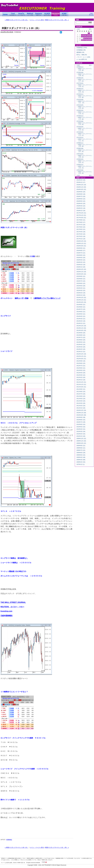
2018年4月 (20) (81, 204)
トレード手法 (30, 14)
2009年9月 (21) (81, 446)
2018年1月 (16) (81, 211)
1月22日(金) (80, 100)
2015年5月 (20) (81, 286)
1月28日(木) (80, 78)
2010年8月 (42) (81, 420)
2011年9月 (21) (81, 389)
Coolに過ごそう (13, 14)
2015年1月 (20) (81, 295)
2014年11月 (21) (81, 300)
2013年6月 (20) (81, 340)
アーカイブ (82, 178)
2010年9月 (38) (81, 417)
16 (91, 37)
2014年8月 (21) (81, 307)
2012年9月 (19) (81, 361)
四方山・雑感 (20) (82, 55)
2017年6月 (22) (81, 227)
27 (84, 40)
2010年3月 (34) (81, 431)
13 (84, 37)
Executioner (56, 14)
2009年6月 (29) (81, 453)
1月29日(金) (80, 72)
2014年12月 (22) (81, 298)
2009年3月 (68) (81, 460)
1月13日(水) (80, 132)
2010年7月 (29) (81, 422)
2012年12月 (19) (81, 354)
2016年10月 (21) (81, 246)
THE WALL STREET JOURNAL (13, 602)
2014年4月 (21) (81, 316)
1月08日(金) (80, 148)
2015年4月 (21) (81, 288)
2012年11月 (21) (81, 356)
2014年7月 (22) (81, 309)
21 (87, 38)
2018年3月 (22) (81, 206)
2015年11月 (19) (81, 272)
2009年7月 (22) (81, 450)
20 (84, 38)
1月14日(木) (80, 127)
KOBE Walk (64, 14)
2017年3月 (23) (81, 234)
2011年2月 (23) (81, 406)
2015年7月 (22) (81, 281)
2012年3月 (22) (81, 375)
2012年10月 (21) (81, 359)
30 (91, 40)
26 (82, 40)
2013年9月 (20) (81, 333)
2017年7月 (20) (81, 225)
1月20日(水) (80, 110)
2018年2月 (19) (81, 208)
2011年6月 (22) (81, 396)
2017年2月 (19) (81, 236)
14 (87, 37)
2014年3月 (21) (81, 319)
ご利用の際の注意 (91, 14)
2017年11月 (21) (81, 215)
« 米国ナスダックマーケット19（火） (17, 20)
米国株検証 (9, 840)
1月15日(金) (80, 121)
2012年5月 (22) (81, 370)
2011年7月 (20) (81, 394)
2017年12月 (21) (81, 213)
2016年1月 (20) (81, 267)
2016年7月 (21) (81, 253)
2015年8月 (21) (81, 279)
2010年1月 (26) (81, 436)
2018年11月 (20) (81, 187)
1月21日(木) (80, 105)
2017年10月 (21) (81, 218)
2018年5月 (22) (81, 201)
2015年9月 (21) (81, 276)
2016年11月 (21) (81, 243)
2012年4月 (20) (81, 373)
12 (82, 37)
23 (91, 38)
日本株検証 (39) (81, 50)
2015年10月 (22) (81, 274)
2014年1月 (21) (81, 323)
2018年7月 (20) (81, 196)
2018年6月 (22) (81, 199)
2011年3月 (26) (81, 403)
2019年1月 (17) (81, 182)
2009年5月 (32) (81, 455)
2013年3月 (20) (81, 347)
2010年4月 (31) (81, 429)
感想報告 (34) (80, 52)
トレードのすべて (21, 14)
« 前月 (78, 29)
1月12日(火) (80, 137)
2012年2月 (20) (81, 377)
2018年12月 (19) (81, 185)
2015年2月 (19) (81, 293)
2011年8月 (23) (81, 392)
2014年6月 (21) (81, 312)
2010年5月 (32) (81, 427)
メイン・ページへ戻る (37, 20)
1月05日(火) (80, 165)
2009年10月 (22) (81, 443)
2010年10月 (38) (81, 415)
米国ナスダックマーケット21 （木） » (57, 20)
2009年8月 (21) (81, 448)
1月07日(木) (80, 154)
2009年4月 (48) (81, 457)
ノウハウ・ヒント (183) (83, 57)
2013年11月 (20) (81, 328)
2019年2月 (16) (81, 180)
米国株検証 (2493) (82, 48)
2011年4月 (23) (81, 401)
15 (89, 37)
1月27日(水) (80, 83)
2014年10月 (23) (81, 302)
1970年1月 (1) (80, 464)
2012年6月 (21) (81, 368)
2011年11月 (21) (81, 384)
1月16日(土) (80, 116)
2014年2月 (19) (81, 321)
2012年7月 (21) (81, 366)
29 (89, 40)
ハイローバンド (47, 14)
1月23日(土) (80, 94)
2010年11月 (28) (81, 413)
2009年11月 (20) (81, 441)
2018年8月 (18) (81, 194)
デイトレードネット (5, 14)
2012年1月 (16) (81, 380)
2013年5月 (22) (81, 342)
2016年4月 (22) (81, 260)
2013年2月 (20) (81, 349)
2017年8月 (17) (81, 222)
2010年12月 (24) (81, 410)
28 (87, 40)
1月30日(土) (80, 67)
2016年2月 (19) (81, 265)
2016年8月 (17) (81, 251)
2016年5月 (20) (81, 258)
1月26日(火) (80, 89)
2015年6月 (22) (81, 283)
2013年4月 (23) (81, 345)
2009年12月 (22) (81, 439)
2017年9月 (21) (81, 220)
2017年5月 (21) (81, 229)
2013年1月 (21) (81, 352)
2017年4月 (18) (81, 232)
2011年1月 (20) (81, 408)
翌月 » (91, 29)
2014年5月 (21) (81, 314)
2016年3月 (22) (81, 262)
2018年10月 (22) (81, 189)
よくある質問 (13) (82, 59)
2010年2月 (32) (81, 434)
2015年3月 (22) (81, 290)
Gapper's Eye (38, 14)
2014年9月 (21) (81, 305)
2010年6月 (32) (81, 424)
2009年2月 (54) (81, 462)
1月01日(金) (80, 170)
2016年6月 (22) (81, 255)
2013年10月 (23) (81, 330)
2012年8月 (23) (81, 363)
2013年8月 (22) (81, 335)
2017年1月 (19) (81, 239)
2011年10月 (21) (81, 387)
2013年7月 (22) (81, 337)
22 (89, 38)
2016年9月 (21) (81, 248)
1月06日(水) (80, 159)
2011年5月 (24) (81, 399)
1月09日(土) (80, 143)
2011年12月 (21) (81, 382)
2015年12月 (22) (81, 269)
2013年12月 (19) (81, 326)
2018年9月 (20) (81, 192)
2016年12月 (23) (81, 241)
